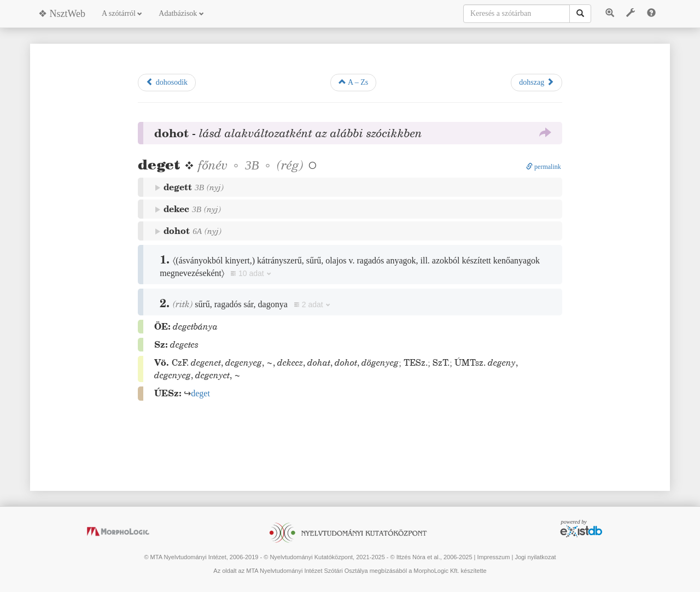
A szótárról (122, 13)
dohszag (536, 82)
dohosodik (167, 82)
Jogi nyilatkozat (535, 557)
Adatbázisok (181, 13)
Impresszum (493, 557)
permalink (544, 167)
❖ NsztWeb (62, 14)
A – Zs (353, 82)
